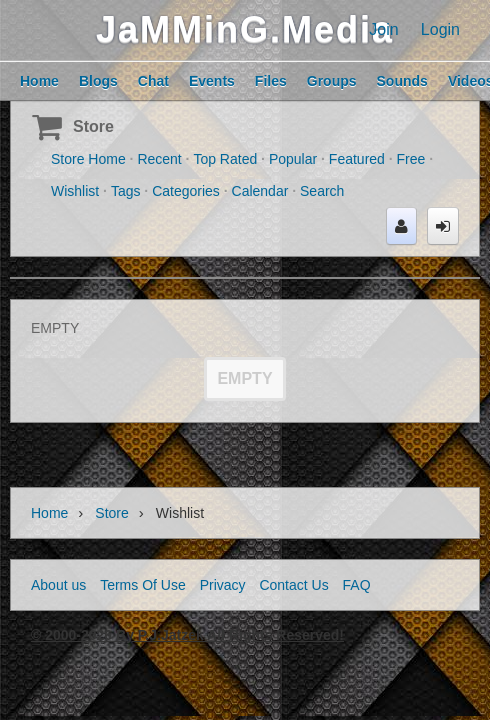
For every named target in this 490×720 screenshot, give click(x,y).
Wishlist (75, 191)
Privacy (223, 585)
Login (440, 29)
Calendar (260, 191)
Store (93, 126)
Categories (186, 191)
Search (322, 191)
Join (383, 29)
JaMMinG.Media (245, 29)
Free (411, 159)
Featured (357, 159)
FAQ (357, 585)
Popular (293, 159)
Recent (159, 159)
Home (49, 513)
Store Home (88, 159)
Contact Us (293, 585)
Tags (126, 191)
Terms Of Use (143, 585)
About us (58, 585)
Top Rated (225, 159)
